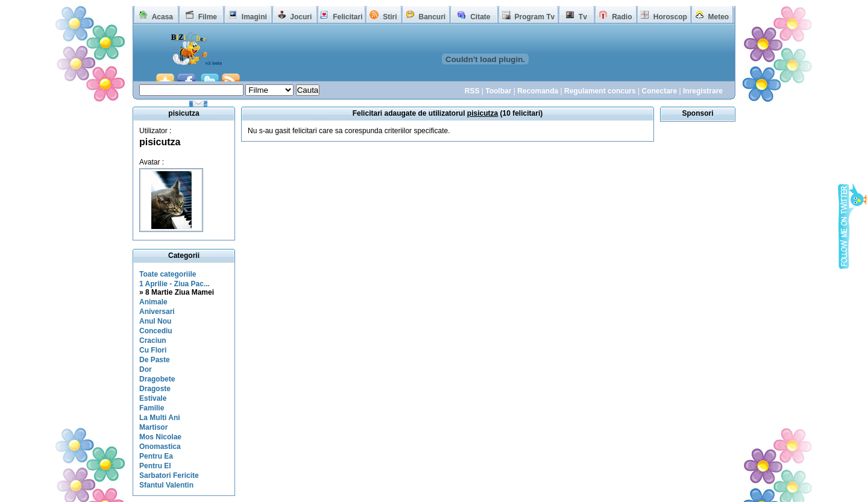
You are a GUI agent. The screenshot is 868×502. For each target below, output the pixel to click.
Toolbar (498, 91)
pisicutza (160, 142)
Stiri (390, 17)
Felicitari (348, 17)
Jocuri (301, 17)
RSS (472, 91)
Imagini (254, 17)
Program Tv (534, 17)
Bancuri (432, 17)
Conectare (659, 91)
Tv (583, 17)
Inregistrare (703, 91)
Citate (480, 17)
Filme (208, 17)
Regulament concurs (600, 91)
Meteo (719, 17)
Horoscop (670, 17)
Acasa (162, 17)
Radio (622, 17)
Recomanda (538, 91)
